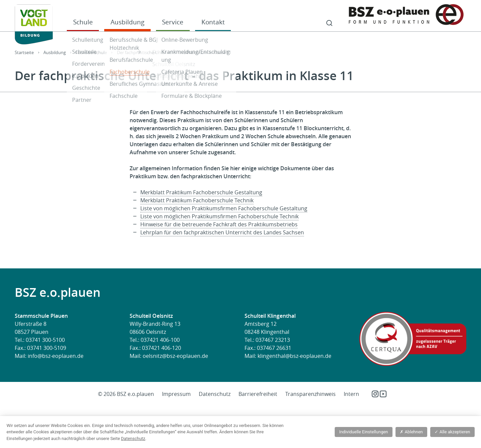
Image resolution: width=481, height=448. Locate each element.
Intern (351, 394)
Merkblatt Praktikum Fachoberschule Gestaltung (201, 192)
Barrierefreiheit (258, 394)
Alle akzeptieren (452, 432)
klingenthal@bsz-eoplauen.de (294, 356)
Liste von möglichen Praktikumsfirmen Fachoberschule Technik (219, 216)
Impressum (176, 394)
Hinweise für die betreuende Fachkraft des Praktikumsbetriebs (219, 224)
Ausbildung (127, 22)
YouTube (383, 394)
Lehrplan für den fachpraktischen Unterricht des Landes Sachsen (222, 232)
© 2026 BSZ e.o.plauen (126, 394)
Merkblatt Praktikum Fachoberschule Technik (197, 200)
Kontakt (213, 22)
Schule (83, 22)
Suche (329, 23)
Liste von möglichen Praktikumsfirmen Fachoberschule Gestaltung (224, 208)
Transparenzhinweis (310, 394)
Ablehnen (411, 432)
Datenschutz (215, 394)
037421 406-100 (160, 340)
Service (173, 22)
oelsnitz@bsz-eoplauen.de (175, 356)
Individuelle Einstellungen (363, 432)
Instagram (375, 394)
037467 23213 (273, 340)
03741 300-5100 (45, 340)
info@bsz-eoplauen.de (56, 356)
